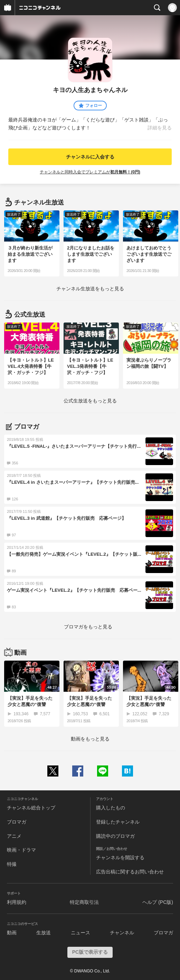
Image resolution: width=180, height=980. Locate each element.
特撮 (12, 864)
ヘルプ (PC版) (158, 902)
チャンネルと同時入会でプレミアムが (90, 172)
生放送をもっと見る (90, 289)
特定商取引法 (84, 902)
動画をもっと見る (90, 739)
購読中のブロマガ (115, 836)
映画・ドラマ (21, 850)
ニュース (80, 933)
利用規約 (17, 902)
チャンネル (122, 933)
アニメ (14, 836)
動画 (12, 933)
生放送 (44, 933)
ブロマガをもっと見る (88, 627)
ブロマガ (17, 822)
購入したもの (111, 808)
